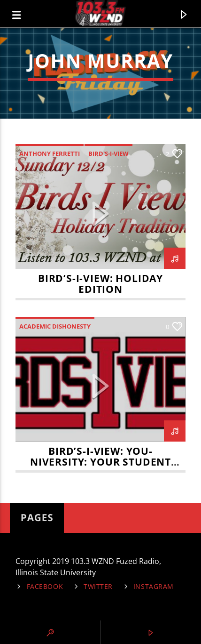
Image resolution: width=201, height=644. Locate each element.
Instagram (154, 586)
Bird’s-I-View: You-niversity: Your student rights (100, 462)
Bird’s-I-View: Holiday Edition (100, 284)
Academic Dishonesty (55, 326)
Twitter (98, 586)
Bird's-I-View (108, 153)
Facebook (45, 586)
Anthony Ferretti (50, 153)
